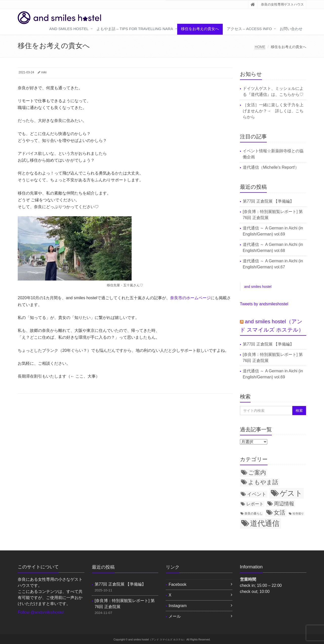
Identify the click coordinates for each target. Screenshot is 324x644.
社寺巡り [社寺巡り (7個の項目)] (298, 513)
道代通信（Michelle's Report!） (271, 167)
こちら (285, 94)
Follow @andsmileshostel (41, 612)
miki (44, 72)
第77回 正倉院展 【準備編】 (268, 201)
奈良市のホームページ (190, 298)
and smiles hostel (69, 29)
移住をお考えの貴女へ (200, 29)
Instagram (178, 606)
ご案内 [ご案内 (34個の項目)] (257, 473)
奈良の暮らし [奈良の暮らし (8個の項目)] (254, 513)
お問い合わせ (291, 29)
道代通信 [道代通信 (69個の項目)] (265, 523)
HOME (260, 47)
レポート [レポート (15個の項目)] (255, 504)
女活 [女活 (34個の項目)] (279, 512)
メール (175, 616)
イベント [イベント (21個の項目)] (257, 494)
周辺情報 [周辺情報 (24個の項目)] (284, 504)
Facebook (177, 584)
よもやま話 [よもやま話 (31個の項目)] (263, 482)
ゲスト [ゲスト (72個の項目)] (291, 493)
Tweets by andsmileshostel (264, 304)
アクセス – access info (249, 29)
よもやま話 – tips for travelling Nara (135, 29)
